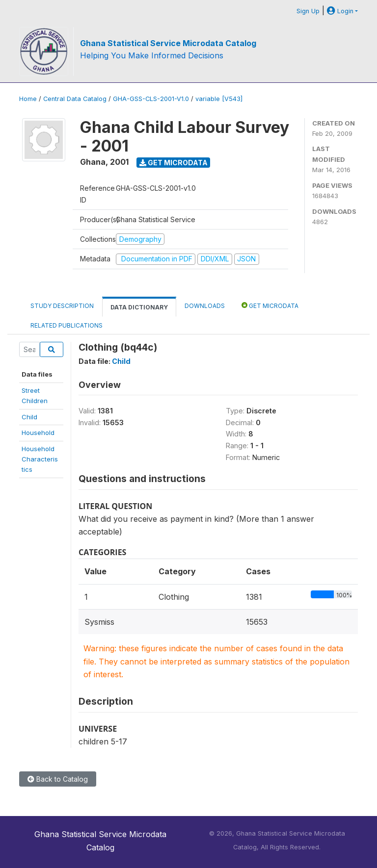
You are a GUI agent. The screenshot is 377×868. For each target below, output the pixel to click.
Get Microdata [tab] (270, 305)
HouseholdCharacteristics (40, 459)
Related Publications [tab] (67, 325)
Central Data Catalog (75, 99)
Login (340, 11)
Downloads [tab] (205, 306)
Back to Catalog (58, 779)
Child (29, 417)
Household (38, 433)
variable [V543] (219, 99)
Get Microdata (174, 163)
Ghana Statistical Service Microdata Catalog (168, 43)
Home (28, 99)
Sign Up (308, 11)
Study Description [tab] (62, 306)
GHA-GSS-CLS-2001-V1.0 (151, 99)
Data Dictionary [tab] (139, 307)
